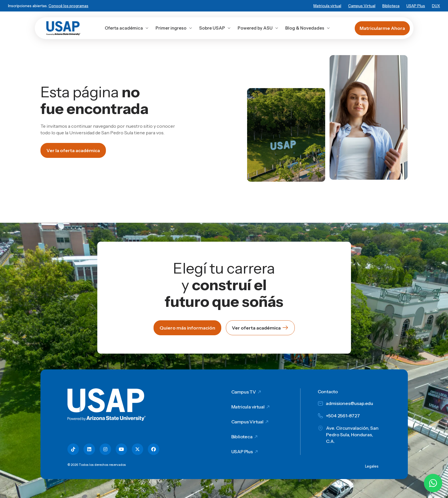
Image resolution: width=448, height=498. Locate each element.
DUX (436, 6)
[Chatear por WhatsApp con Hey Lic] (433, 483)
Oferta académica (127, 28)
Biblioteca (391, 6)
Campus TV (244, 392)
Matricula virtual (327, 6)
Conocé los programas (68, 6)
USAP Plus (416, 6)
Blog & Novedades (308, 28)
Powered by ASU (258, 28)
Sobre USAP (215, 28)
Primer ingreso (174, 28)
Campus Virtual (362, 6)
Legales (372, 466)
